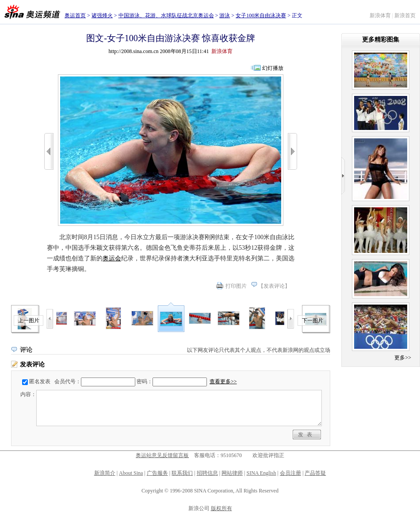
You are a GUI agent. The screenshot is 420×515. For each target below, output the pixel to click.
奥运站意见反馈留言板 (162, 455)
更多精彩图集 (381, 40)
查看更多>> (223, 381)
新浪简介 (105, 473)
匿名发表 (40, 381)
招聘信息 (207, 473)
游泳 (225, 15)
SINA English (261, 473)
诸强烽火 (102, 15)
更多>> (403, 358)
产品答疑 (315, 473)
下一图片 (313, 320)
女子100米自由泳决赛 (261, 15)
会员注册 (290, 473)
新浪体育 (380, 15)
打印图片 (236, 286)
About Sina (131, 473)
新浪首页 (405, 15)
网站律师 (232, 473)
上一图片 (29, 320)
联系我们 (182, 473)
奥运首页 (75, 15)
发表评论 (274, 286)
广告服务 (157, 473)
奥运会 (112, 258)
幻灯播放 (273, 68)
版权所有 (221, 508)
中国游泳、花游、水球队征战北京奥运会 (166, 15)
